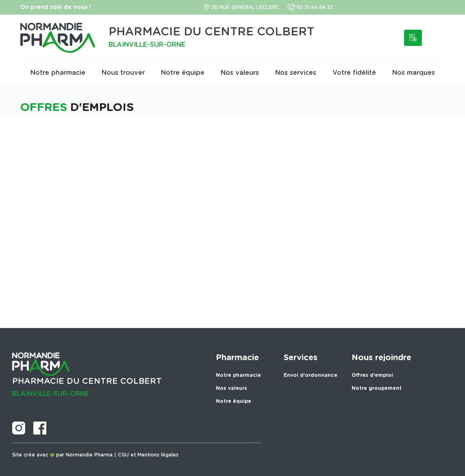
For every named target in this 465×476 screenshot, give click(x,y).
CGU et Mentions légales (148, 455)
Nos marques (414, 73)
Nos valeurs (240, 73)
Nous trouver (123, 73)
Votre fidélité (354, 73)
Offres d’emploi (372, 375)
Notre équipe (183, 73)
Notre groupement (377, 388)
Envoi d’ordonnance (311, 375)
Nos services (296, 73)
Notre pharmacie (58, 73)
